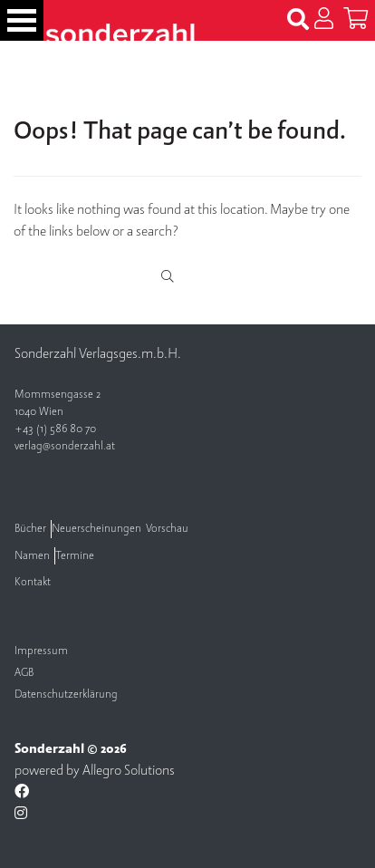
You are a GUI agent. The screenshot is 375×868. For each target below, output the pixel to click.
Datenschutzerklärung (66, 694)
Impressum (41, 651)
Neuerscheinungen (96, 529)
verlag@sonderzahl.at (65, 446)
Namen (32, 556)
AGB (24, 673)
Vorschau (167, 529)
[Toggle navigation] (22, 20)
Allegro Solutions (129, 770)
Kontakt (33, 582)
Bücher (30, 529)
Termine (75, 556)
